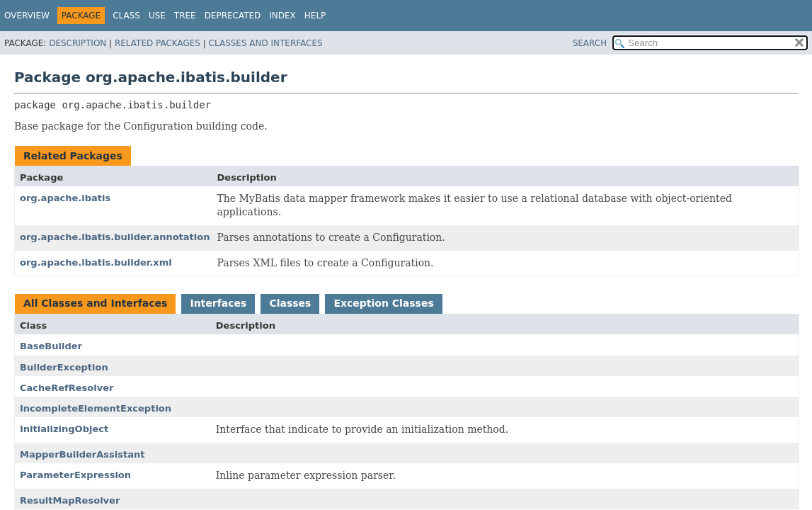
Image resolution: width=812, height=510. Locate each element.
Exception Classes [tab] (383, 303)
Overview (27, 16)
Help (315, 16)
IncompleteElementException (96, 408)
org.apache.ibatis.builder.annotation (115, 237)
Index (282, 16)
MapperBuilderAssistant (82, 454)
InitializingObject (64, 429)
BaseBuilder (51, 346)
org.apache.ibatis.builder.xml (96, 262)
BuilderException (64, 367)
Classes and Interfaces (266, 43)
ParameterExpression (75, 475)
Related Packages (158, 43)
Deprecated (233, 16)
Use (157, 16)
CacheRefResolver (67, 388)
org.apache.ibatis (65, 198)
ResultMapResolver (70, 500)
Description (78, 43)
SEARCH (590, 43)
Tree (185, 16)
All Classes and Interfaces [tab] (95, 303)
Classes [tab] (290, 303)
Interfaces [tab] (218, 303)
